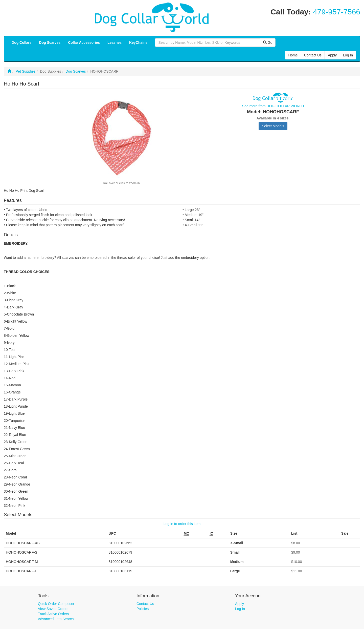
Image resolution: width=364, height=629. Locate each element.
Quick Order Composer (56, 604)
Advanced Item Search (56, 619)
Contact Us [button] (313, 55)
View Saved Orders (53, 609)
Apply (240, 604)
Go (268, 43)
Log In (240, 609)
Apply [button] (332, 55)
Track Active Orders (53, 614)
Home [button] (293, 55)
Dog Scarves (76, 71)
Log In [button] (348, 55)
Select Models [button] (273, 126)
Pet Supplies (26, 71)
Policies (143, 609)
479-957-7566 (337, 12)
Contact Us (145, 604)
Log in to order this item (182, 524)
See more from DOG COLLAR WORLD (273, 106)
